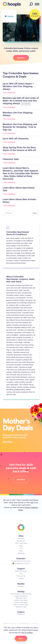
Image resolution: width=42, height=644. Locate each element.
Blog (21, 551)
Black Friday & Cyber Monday (21, 594)
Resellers (21, 586)
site (32, 503)
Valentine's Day (21, 598)
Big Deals (21, 538)
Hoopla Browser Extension (21, 561)
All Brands (21, 553)
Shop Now (8, 442)
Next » (35, 213)
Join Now (21, 480)
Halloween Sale (21, 607)
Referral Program (21, 571)
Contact (21, 578)
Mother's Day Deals (21, 600)
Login (21, 546)
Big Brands (21, 541)
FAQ (21, 574)
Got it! (21, 638)
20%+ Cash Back (21, 543)
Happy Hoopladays (21, 596)
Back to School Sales (21, 605)
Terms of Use (21, 576)
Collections (21, 614)
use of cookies (27, 633)
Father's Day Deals (21, 603)
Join (21, 548)
